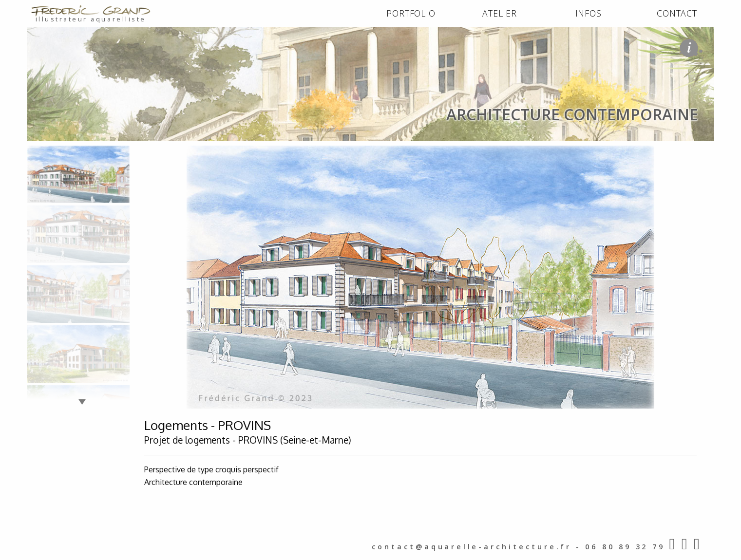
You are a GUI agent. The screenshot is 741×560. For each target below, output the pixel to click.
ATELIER (500, 13)
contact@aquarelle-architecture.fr (472, 547)
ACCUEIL (45, 152)
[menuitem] (411, 14)
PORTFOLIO (411, 13)
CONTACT (677, 13)
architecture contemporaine (159, 152)
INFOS (589, 13)
